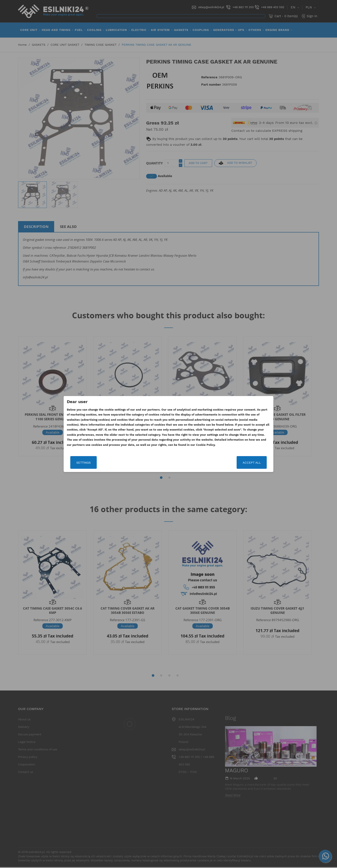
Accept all (252, 463)
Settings (83, 463)
